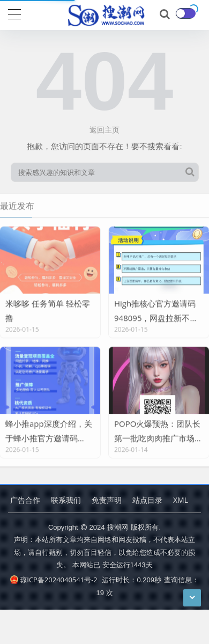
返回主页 (104, 130)
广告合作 (25, 500)
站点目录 (147, 500)
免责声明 (107, 500)
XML (181, 500)
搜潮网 (118, 527)
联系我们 (66, 500)
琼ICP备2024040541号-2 (54, 580)
